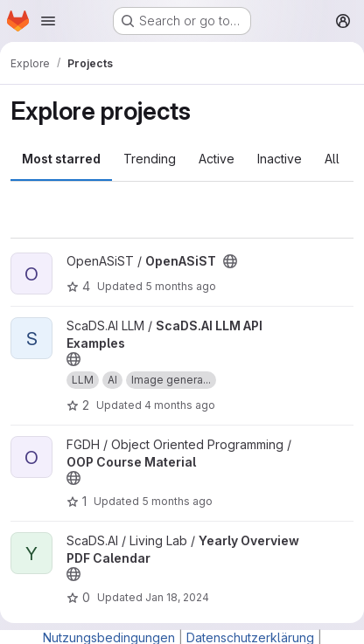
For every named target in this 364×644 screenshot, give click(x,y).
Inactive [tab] (280, 159)
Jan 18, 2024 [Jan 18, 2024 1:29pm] (177, 597)
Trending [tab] (150, 159)
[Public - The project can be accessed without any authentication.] (230, 261)
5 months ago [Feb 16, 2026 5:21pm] (177, 501)
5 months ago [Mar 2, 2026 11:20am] (181, 286)
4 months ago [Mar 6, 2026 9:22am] (180, 405)
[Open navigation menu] (48, 21)
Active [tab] (217, 159)
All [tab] (332, 159)
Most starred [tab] (61, 159)
